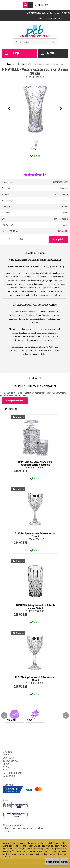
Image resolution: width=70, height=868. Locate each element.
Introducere (12, 64)
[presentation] (9, 109)
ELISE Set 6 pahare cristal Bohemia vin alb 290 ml (35, 679)
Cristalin (21, 64)
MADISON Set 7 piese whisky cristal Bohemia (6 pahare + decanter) (35, 463)
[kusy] (10, 239)
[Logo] (35, 31)
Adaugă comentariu (15, 401)
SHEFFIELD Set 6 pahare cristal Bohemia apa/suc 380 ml (35, 607)
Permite (64, 862)
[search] (54, 42)
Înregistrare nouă (54, 18)
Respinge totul (52, 862)
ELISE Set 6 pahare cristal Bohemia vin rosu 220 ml (35, 535)
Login (39, 18)
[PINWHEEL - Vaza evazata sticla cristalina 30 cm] (35, 109)
